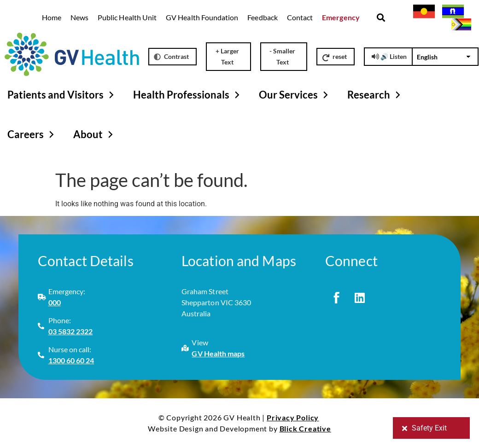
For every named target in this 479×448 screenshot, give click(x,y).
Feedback (262, 17)
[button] (381, 18)
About (94, 134)
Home (52, 17)
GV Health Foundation (202, 17)
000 (55, 302)
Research (375, 95)
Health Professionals (188, 95)
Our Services (295, 95)
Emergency (341, 17)
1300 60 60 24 (71, 360)
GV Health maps (218, 353)
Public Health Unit (127, 17)
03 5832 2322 (71, 331)
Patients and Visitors (62, 95)
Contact (300, 17)
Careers (32, 134)
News (79, 17)
